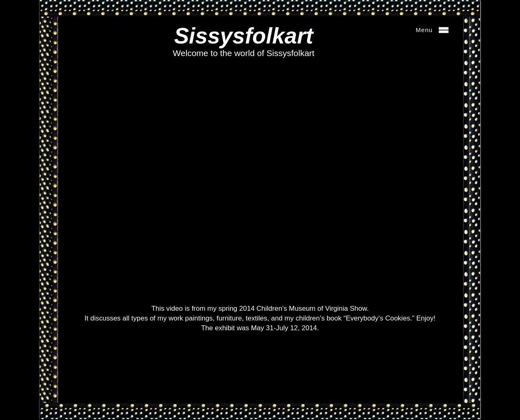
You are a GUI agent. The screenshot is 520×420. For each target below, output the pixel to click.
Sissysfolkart (243, 36)
